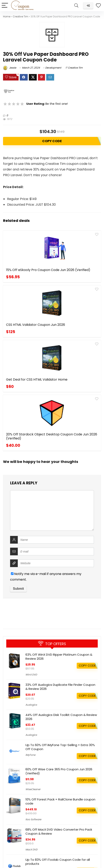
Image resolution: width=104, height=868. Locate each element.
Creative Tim (20, 16)
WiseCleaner (33, 789)
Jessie (10, 68)
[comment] (52, 413)
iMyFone (30, 755)
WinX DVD (31, 675)
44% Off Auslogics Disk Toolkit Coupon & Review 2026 (61, 717)
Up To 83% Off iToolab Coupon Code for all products (58, 862)
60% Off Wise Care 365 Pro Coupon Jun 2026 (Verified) (59, 771)
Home (7, 16)
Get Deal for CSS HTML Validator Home (25, 335)
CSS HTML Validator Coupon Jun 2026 (72, 272)
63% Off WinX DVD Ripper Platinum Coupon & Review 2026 (59, 657)
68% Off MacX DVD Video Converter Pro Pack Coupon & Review (59, 831)
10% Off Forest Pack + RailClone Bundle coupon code (60, 801)
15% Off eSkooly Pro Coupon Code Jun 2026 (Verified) (26, 274)
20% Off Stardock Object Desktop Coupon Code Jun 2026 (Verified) (76, 337)
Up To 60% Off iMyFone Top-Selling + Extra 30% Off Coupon (60, 747)
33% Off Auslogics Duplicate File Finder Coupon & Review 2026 (60, 687)
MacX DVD (31, 849)
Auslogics (31, 705)
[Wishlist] (98, 6)
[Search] (76, 6)
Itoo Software (33, 819)
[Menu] (5, 6)
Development (53, 68)
